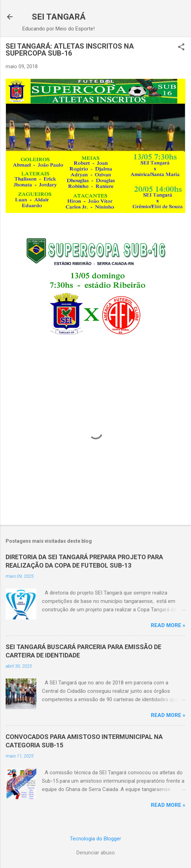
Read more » (168, 625)
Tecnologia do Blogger (95, 839)
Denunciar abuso (96, 853)
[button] (181, 48)
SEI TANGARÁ (59, 17)
